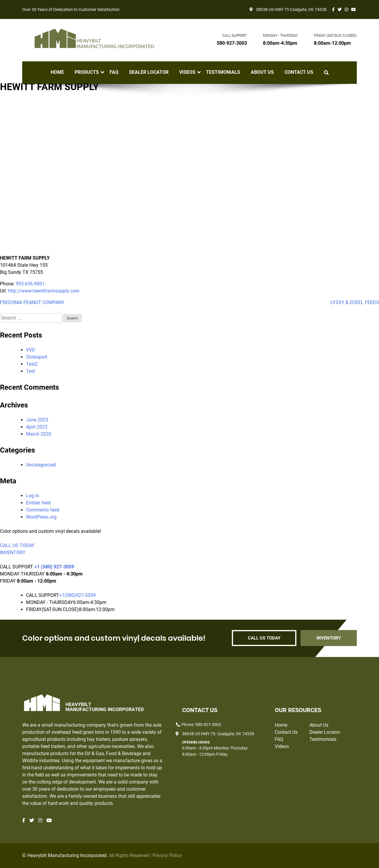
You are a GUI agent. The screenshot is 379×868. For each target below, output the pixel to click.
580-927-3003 (232, 43)
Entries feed (38, 503)
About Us (262, 72)
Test (30, 371)
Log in (33, 496)
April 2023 (37, 427)
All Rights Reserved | (131, 855)
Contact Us (299, 72)
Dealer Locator (149, 72)
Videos (187, 72)
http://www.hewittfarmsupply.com (44, 291)
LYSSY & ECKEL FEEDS (355, 302)
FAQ (114, 72)
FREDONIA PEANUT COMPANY (32, 302)
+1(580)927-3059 (77, 595)
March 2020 (39, 434)
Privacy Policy (167, 855)
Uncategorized (41, 465)
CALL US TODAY (17, 545)
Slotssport (37, 357)
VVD (31, 350)
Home (57, 72)
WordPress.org (41, 517)
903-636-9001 (30, 284)
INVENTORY (13, 553)
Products (87, 72)
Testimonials (223, 72)
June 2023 (37, 420)
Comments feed (43, 510)
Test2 (32, 364)
